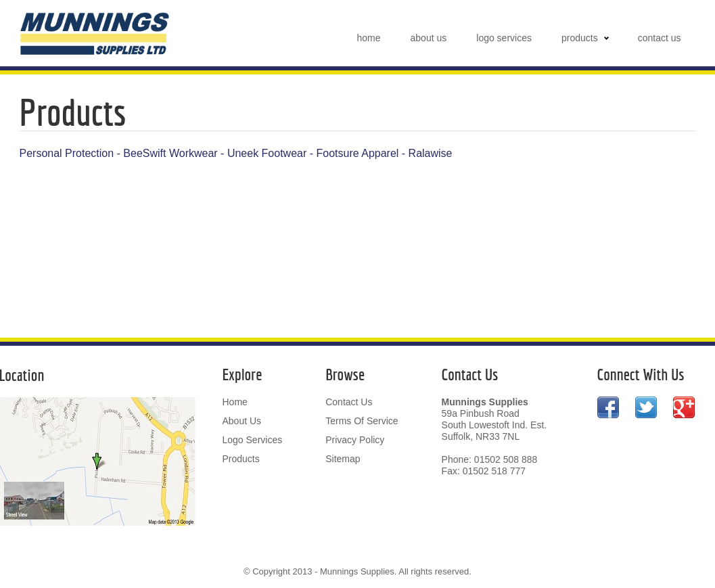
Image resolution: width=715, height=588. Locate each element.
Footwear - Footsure (310, 153)
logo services (504, 38)
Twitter (646, 414)
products (580, 38)
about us (429, 38)
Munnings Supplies (95, 34)
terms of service (362, 421)
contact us (660, 38)
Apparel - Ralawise (407, 153)
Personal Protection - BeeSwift (93, 153)
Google (684, 414)
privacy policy (355, 440)
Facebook (608, 414)
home (369, 38)
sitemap (343, 459)
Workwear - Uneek (214, 153)
